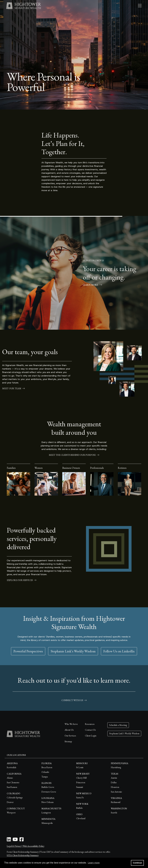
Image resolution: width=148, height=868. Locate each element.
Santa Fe (80, 798)
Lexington (46, 813)
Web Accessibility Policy (34, 846)
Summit (80, 787)
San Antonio (116, 792)
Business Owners (71, 468)
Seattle (114, 813)
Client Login (91, 736)
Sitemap (68, 741)
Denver (10, 802)
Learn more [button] (94, 863)
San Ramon (12, 787)
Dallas (114, 782)
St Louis (80, 767)
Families (11, 468)
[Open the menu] (140, 6)
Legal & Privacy (14, 846)
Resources (90, 724)
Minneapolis (47, 823)
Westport (11, 813)
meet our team (13, 388)
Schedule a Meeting (118, 725)
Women (39, 468)
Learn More (92, 285)
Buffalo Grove (48, 787)
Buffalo (79, 808)
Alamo (10, 778)
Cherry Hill (81, 778)
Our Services (70, 736)
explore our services (22, 580)
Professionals (97, 468)
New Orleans (48, 802)
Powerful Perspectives (28, 651)
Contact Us (90, 730)
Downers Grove (49, 792)
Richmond (116, 802)
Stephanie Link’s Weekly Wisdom (73, 651)
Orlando (45, 772)
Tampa (45, 777)
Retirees (122, 468)
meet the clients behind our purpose (74, 455)
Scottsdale (12, 767)
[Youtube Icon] (15, 840)
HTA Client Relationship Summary (23, 855)
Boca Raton (47, 767)
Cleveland (81, 818)
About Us (69, 730)
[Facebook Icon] (22, 840)
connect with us (74, 700)
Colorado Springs (15, 798)
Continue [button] (137, 863)
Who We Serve (71, 724)
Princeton (81, 782)
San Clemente (13, 782)
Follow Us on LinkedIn (119, 651)
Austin (114, 778)
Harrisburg (116, 767)
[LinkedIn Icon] (9, 840)
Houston (115, 787)
